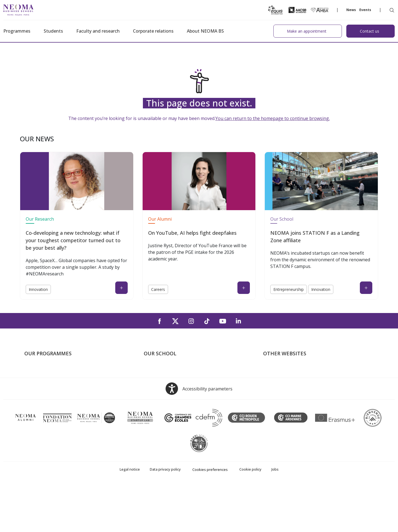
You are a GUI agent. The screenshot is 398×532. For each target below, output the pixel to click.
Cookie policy (250, 517)
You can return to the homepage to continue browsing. (273, 118)
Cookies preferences (210, 517)
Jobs (275, 517)
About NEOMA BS (205, 31)
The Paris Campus (162, 379)
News (351, 10)
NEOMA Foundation (283, 394)
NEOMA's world (279, 379)
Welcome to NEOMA (284, 371)
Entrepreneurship (289, 289)
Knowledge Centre (281, 410)
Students (53, 31)
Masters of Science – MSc (50, 387)
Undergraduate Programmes (53, 371)
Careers (158, 289)
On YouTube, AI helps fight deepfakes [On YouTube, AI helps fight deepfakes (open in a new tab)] (192, 233)
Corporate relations (153, 31)
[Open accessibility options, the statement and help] (199, 436)
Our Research (40, 219)
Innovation (38, 289)
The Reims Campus (163, 387)
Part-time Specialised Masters (54, 394)
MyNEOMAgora (279, 402)
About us (153, 371)
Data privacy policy (165, 517)
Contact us (154, 402)
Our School (282, 219)
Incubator (273, 387)
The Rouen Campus (163, 394)
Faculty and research (98, 31)
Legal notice (130, 517)
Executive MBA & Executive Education (61, 402)
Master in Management (47, 379)
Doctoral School (40, 410)
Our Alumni (160, 219)
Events (365, 10)
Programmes (17, 31)
